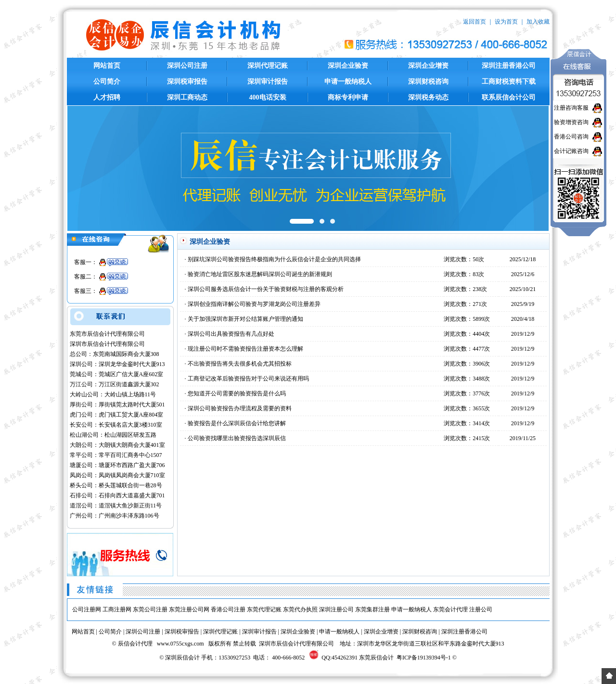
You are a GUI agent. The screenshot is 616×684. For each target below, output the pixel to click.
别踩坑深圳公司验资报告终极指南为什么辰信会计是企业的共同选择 (274, 259)
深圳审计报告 (268, 82)
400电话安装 (268, 97)
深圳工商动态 (187, 97)
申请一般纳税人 (348, 82)
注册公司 (481, 609)
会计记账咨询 (571, 151)
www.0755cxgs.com (180, 644)
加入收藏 (538, 22)
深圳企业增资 (428, 66)
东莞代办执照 (300, 609)
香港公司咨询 (571, 137)
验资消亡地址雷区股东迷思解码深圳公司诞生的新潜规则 (260, 274)
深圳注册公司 (336, 609)
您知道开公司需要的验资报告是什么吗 (237, 393)
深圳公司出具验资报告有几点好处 (231, 334)
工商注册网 (117, 609)
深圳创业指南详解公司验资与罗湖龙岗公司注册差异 (254, 304)
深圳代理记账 (268, 66)
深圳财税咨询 (428, 82)
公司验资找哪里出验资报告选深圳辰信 (237, 438)
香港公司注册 (228, 609)
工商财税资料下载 (509, 82)
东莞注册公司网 (189, 609)
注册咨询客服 (571, 108)
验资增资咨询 (571, 122)
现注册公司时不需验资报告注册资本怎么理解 (245, 349)
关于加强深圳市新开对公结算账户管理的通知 (245, 319)
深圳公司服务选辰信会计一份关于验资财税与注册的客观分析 (266, 289)
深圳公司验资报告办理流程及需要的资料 (240, 408)
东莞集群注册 (372, 609)
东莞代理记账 (264, 609)
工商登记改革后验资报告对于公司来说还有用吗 (248, 379)
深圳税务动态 (428, 97)
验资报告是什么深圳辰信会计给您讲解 (237, 423)
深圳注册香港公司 (509, 66)
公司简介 (107, 82)
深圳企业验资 (348, 66)
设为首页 (506, 22)
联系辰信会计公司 (509, 97)
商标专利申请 (348, 97)
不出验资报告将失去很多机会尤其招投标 (240, 364)
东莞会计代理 (450, 609)
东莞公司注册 (150, 609)
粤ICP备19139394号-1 (424, 658)
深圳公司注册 (187, 66)
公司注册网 (87, 609)
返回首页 (475, 22)
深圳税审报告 (187, 82)
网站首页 (107, 66)
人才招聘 (107, 97)
